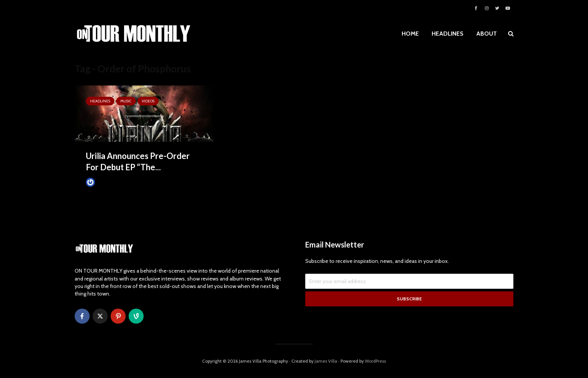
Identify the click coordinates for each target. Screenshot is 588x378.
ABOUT (487, 34)
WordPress (375, 361)
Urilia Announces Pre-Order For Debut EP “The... (138, 161)
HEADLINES (448, 34)
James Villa (103, 182)
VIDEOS (148, 101)
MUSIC (126, 101)
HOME (410, 34)
